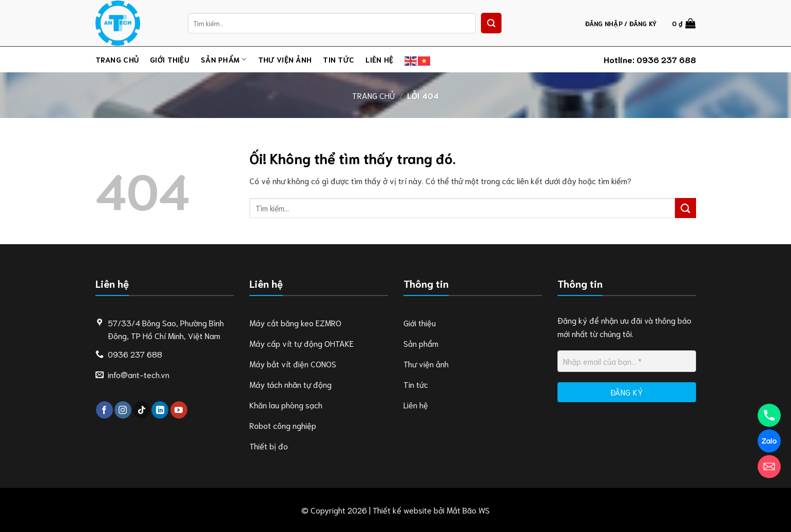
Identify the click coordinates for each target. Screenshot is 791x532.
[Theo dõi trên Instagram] (123, 410)
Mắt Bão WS (468, 510)
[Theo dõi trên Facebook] (104, 410)
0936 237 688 (666, 59)
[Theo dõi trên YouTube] (179, 410)
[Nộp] (491, 23)
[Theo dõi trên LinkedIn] (160, 410)
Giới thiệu (170, 59)
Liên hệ (379, 59)
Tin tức (339, 59)
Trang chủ (117, 59)
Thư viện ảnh (285, 59)
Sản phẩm (224, 60)
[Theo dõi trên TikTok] (141, 410)
